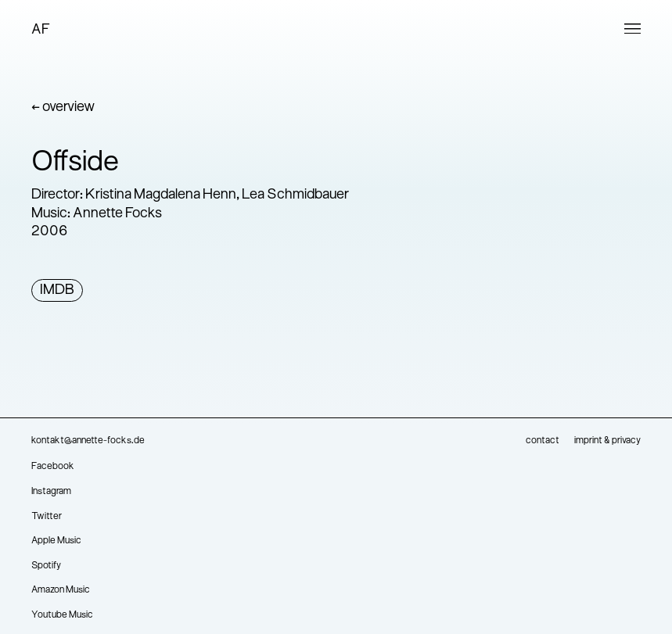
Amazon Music (61, 590)
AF (41, 30)
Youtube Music (62, 615)
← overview (63, 107)
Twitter (47, 517)
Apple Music (56, 541)
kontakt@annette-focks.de (88, 441)
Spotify (46, 566)
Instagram (51, 492)
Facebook (53, 467)
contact (543, 441)
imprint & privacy (607, 441)
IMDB (57, 290)
